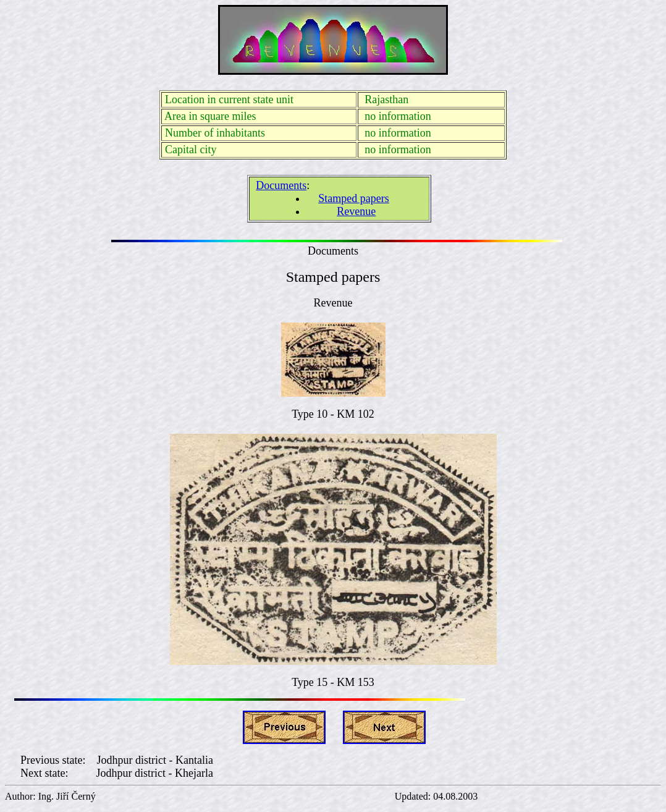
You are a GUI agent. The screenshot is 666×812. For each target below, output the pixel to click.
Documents (281, 185)
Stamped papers (353, 198)
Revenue (356, 211)
